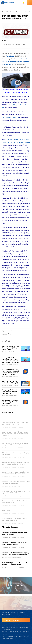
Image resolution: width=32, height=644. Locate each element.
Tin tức (12, 12)
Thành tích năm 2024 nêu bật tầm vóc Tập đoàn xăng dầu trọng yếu (10, 402)
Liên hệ (9, 614)
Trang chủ (5, 12)
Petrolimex (10, 56)
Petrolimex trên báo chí (23, 12)
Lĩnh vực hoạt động (13, 612)
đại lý (24, 115)
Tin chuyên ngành (7, 365)
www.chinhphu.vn (12, 331)
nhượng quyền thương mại (11, 117)
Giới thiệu (5, 612)
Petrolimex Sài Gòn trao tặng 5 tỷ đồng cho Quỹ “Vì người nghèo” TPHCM (11, 348)
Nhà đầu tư (22, 612)
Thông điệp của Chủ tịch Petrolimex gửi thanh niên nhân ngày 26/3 (10, 392)
